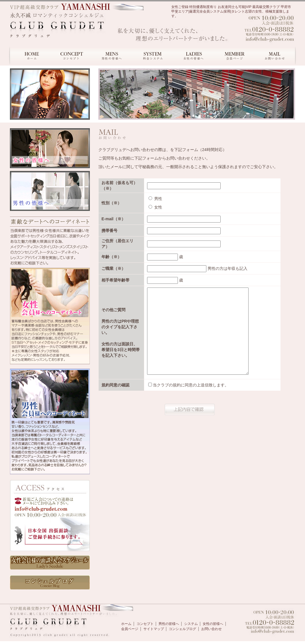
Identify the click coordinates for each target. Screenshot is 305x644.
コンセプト (145, 624)
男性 (155, 199)
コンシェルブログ (182, 629)
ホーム (126, 624)
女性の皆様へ (213, 624)
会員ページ (130, 629)
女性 (155, 207)
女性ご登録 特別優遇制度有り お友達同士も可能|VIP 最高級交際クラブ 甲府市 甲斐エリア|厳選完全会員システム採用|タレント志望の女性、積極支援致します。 (231, 11)
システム (191, 624)
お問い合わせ (212, 629)
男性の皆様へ (169, 624)
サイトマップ (154, 629)
